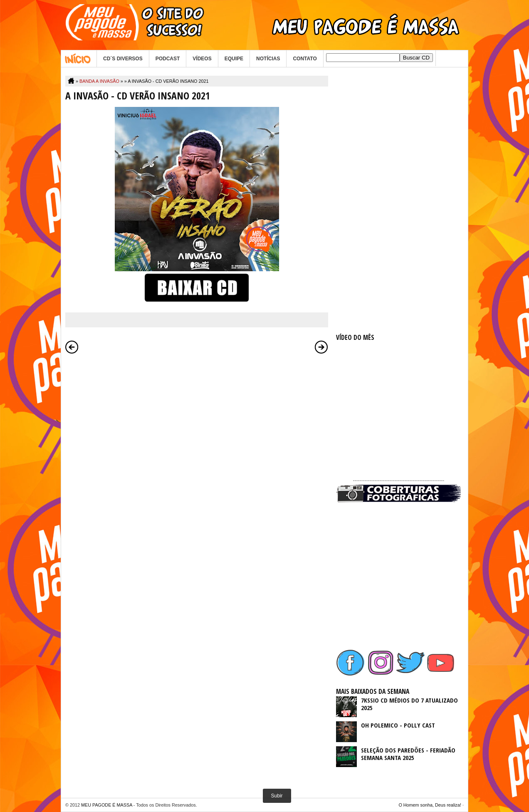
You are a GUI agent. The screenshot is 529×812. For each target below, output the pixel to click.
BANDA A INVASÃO (99, 81)
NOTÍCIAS (268, 59)
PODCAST (168, 59)
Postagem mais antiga (321, 347)
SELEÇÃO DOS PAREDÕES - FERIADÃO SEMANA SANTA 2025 (408, 754)
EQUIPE (234, 59)
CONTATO (305, 59)
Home (79, 59)
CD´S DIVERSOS (123, 59)
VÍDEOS (202, 59)
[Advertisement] (398, 201)
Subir (277, 796)
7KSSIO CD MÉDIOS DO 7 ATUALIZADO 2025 (409, 704)
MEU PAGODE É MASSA (107, 805)
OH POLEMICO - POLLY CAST (398, 725)
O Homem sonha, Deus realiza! (430, 805)
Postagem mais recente (72, 347)
